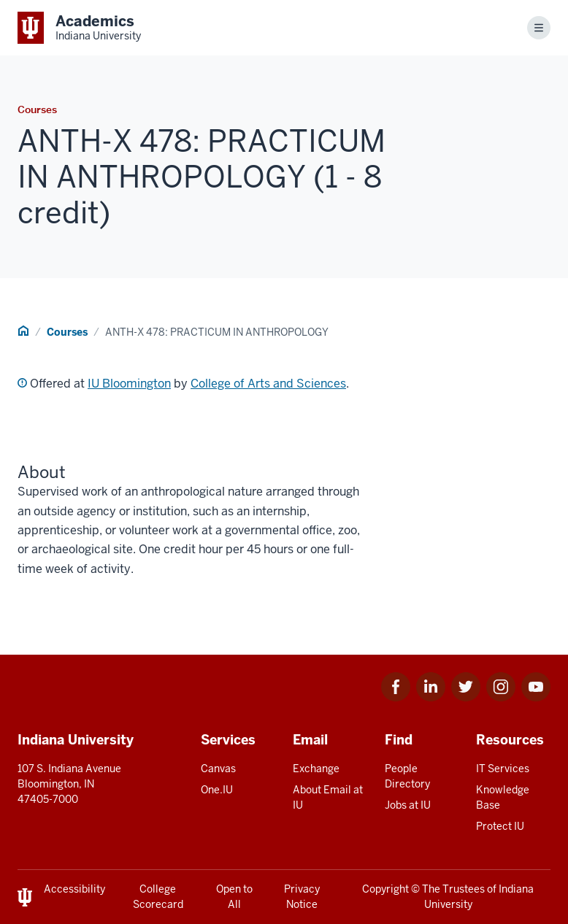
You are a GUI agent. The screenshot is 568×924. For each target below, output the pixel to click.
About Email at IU (328, 797)
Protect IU (500, 826)
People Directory (407, 776)
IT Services (503, 769)
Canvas (218, 769)
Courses (67, 332)
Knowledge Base (503, 797)
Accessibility (74, 889)
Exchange (316, 769)
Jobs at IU (408, 805)
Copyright (385, 889)
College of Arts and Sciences (268, 384)
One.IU (217, 790)
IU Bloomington (129, 384)
